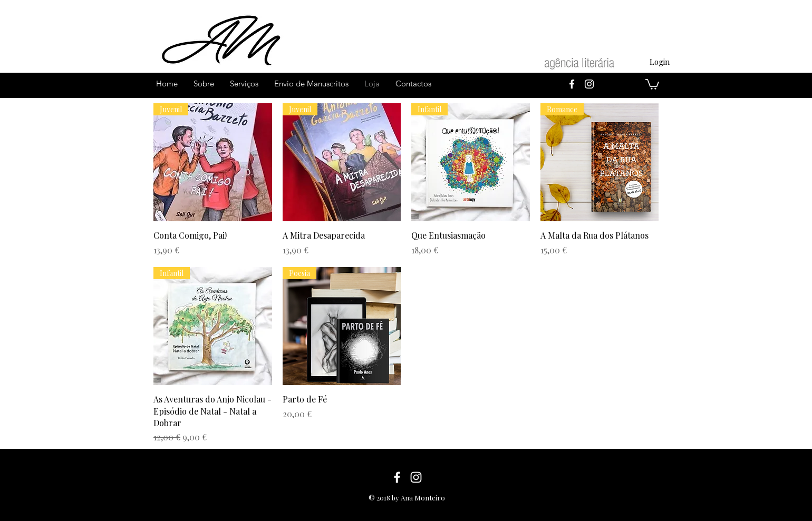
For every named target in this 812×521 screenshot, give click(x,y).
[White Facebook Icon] (572, 84)
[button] (652, 84)
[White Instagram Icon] (589, 84)
